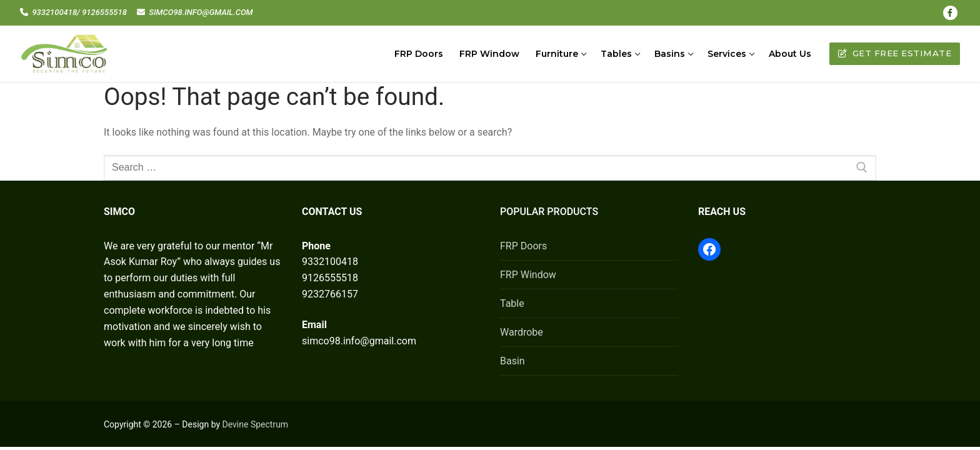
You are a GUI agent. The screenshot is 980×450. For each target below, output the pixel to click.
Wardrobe (522, 332)
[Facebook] (950, 13)
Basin (512, 361)
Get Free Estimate (895, 53)
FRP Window (528, 275)
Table (512, 303)
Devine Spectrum (256, 424)
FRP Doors (523, 246)
